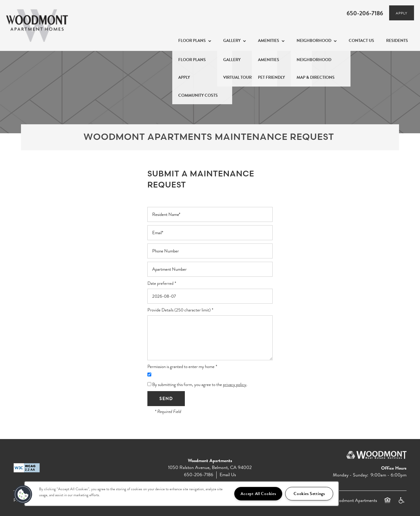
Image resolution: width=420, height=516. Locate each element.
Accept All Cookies (258, 494)
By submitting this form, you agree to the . (200, 385)
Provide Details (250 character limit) (179, 310)
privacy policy (235, 385)
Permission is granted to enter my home (181, 367)
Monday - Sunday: (350, 475)
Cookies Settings (309, 494)
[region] (182, 494)
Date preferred (160, 283)
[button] (402, 13)
